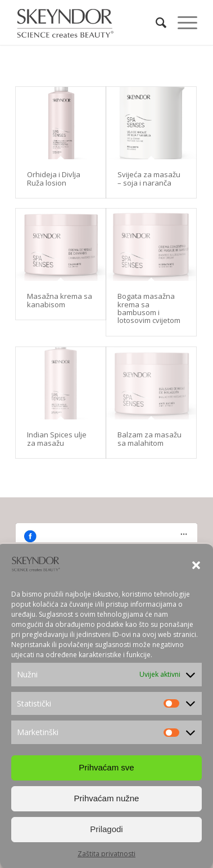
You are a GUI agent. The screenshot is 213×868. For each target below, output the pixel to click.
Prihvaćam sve (106, 767)
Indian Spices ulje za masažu (57, 438)
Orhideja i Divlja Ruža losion (54, 178)
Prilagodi (106, 829)
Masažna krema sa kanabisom (60, 300)
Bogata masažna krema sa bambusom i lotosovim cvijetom (149, 308)
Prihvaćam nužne (107, 798)
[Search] (155, 22)
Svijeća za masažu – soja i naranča (149, 178)
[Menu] (182, 22)
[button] (196, 565)
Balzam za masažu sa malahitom (149, 438)
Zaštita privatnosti (107, 854)
